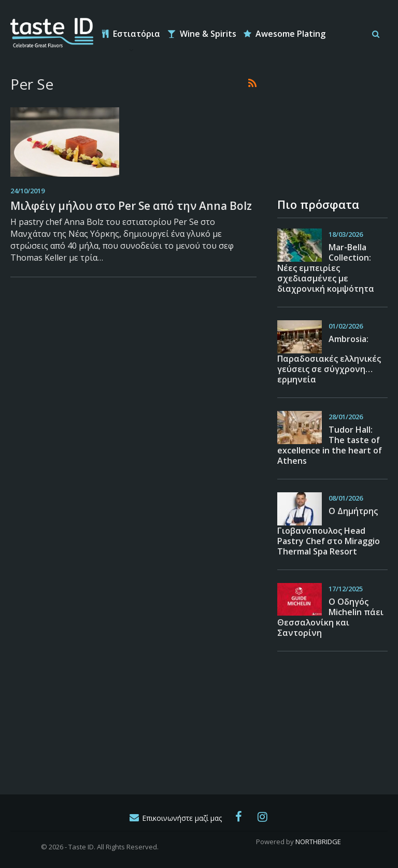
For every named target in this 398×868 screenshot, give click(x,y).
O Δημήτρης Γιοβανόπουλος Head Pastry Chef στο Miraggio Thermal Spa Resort (329, 531)
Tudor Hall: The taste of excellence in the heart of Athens (330, 445)
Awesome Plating (285, 34)
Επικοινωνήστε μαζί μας (175, 818)
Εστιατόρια (131, 34)
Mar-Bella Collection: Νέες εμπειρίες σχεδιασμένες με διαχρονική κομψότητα (326, 268)
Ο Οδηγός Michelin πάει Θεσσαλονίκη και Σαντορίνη (330, 617)
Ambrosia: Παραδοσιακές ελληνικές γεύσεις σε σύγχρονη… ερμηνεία (329, 359)
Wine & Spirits (202, 34)
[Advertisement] (329, 126)
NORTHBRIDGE (318, 842)
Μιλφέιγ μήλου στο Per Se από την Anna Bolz (131, 206)
